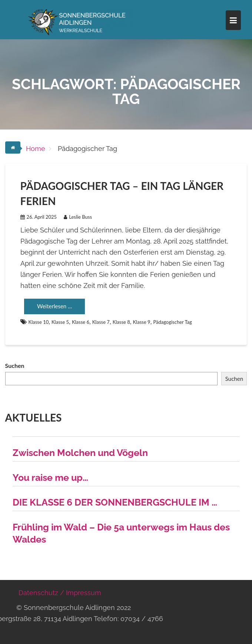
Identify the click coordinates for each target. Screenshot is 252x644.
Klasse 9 (142, 322)
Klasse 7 (101, 322)
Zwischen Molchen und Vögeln (80, 453)
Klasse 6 (81, 322)
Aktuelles (34, 417)
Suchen (15, 365)
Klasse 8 (121, 322)
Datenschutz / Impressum (60, 593)
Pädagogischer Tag (172, 322)
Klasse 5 (60, 322)
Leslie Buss (78, 217)
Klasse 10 (39, 322)
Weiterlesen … (54, 306)
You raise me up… (50, 477)
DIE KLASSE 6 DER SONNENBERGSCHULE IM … (115, 502)
